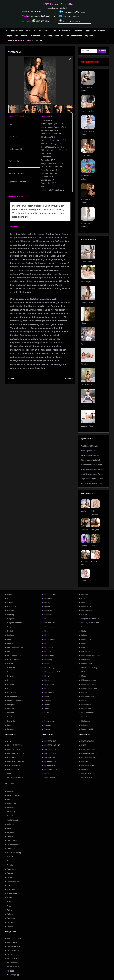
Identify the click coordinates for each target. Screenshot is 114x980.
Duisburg (66, 31)
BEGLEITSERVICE (14, 749)
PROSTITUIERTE (88, 778)
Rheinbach (11, 808)
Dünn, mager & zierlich (91, 460)
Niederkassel (86, 705)
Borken (10, 643)
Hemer (47, 664)
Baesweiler (11, 610)
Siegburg (11, 832)
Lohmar (84, 635)
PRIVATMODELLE (88, 774)
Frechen (10, 729)
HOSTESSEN (49, 774)
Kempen (48, 725)
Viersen (10, 861)
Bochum (38, 31)
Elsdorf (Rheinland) (15, 696)
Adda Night (86, 282)
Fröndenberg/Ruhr (51, 594)
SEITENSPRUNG (14, 946)
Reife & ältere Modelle (90, 455)
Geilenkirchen (50, 598)
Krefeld (24, 36)
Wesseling (11, 889)
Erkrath (10, 717)
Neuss (84, 700)
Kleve (83, 598)
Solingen (11, 836)
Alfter (9, 598)
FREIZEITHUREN (51, 741)
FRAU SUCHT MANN (15, 778)
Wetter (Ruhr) (12, 894)
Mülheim (65, 36)
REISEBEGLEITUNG (15, 938)
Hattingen (48, 651)
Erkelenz (11, 713)
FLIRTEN (11, 774)
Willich (10, 902)
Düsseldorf (77, 31)
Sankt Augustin (13, 820)
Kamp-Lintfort (50, 721)
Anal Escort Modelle (90, 446)
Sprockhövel (12, 840)
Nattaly (94, 546)
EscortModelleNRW (69, 12)
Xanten (10, 926)
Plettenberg (86, 721)
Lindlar (84, 631)
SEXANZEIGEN (13, 950)
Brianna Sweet (87, 302)
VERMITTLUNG (13, 975)
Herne (47, 676)
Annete (94, 561)
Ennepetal (11, 705)
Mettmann (85, 672)
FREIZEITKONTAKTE (52, 745)
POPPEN (85, 770)
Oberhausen (77, 36)
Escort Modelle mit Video (92, 483)
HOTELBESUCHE (88, 741)
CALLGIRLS (12, 757)
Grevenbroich (50, 623)
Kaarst (47, 713)
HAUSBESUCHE (51, 753)
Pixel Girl (66, 17)
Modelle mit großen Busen (92, 474)
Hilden (47, 688)
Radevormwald (87, 729)
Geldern (47, 602)
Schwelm (11, 824)
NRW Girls (66, 21)
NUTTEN (85, 761)
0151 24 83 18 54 (34, 12)
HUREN (84, 745)
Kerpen (47, 729)
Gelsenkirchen (99, 31)
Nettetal (84, 692)
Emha (83, 580)
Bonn (46, 31)
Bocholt (10, 631)
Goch (46, 619)
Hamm (47, 643)
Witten (10, 910)
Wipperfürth (12, 906)
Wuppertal (89, 36)
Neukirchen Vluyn (88, 696)
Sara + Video (86, 155)
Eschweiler (12, 721)
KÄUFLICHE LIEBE (88, 749)
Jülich (47, 709)
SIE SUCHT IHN (13, 967)
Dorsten (10, 676)
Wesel (10, 885)
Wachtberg (11, 869)
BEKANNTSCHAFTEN (16, 753)
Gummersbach (50, 627)
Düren (10, 688)
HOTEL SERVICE (51, 778)
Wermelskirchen (13, 881)
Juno (83, 405)
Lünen (84, 643)
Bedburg (11, 615)
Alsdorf (10, 602)
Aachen (10, 594)
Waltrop (10, 873)
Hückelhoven (49, 692)
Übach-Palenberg (14, 853)
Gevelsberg (49, 610)
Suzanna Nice (87, 426)
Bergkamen (12, 627)
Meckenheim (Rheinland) (91, 655)
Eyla (83, 344)
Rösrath (10, 816)
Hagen (9, 36)
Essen (88, 31)
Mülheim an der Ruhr (89, 688)
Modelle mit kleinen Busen (92, 469)
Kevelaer (85, 594)
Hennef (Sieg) (50, 668)
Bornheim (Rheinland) (16, 647)
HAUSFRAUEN (50, 757)
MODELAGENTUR (88, 757)
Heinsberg (48, 660)
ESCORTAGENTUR (14, 765)
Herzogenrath (50, 684)
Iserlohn (48, 700)
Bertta (83, 511)
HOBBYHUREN (50, 761)
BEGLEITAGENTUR (14, 745)
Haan (46, 631)
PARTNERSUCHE (88, 765)
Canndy (84, 530)
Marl (83, 647)
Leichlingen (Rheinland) (90, 623)
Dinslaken (11, 668)
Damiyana (95, 530)
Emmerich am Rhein (15, 700)
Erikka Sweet (86, 261)
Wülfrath (11, 914)
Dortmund (55, 31)
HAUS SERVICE (50, 749)
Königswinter (86, 606)
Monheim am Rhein (89, 684)
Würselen (11, 922)
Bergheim (11, 619)
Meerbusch (86, 660)
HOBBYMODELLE (51, 765)
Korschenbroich (87, 610)
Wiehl (10, 898)
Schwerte (11, 828)
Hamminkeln (49, 647)
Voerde (10, 865)
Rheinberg (11, 812)
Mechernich (86, 651)
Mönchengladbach (51, 36)
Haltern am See (50, 639)
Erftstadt (11, 709)
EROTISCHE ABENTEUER (17, 761)
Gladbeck (48, 615)
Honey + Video (87, 111)
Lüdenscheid (86, 639)
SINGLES (11, 971)
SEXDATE (11, 954)
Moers (84, 676)
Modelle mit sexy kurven (91, 465)
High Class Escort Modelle (92, 479)
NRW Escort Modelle (57, 4)
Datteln (10, 664)
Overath (84, 717)
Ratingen (11, 791)
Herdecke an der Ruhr (53, 672)
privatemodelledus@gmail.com (41, 16)
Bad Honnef (12, 606)
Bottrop (10, 651)
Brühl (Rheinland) (14, 655)
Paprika (84, 546)
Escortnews (10, 783)
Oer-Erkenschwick (88, 713)
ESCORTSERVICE (14, 770)
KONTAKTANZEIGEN (89, 753)
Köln (17, 36)
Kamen (47, 717)
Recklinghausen (13, 795)
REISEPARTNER (13, 942)
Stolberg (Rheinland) (15, 844)
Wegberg (11, 877)
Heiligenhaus (49, 655)
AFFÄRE (10, 741)
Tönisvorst (11, 849)
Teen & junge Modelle (90, 451)
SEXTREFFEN (12, 963)
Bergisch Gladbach (15, 623)
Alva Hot (85, 364)
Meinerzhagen (87, 664)
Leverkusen (35, 36)
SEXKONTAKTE (13, 959)
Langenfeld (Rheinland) (90, 619)
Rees (9, 799)
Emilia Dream (87, 385)
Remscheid (12, 804)
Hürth (47, 696)
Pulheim (84, 725)
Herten (47, 680)
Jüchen (47, 705)
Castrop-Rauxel (13, 660)
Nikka (83, 323)
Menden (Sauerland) (89, 668)
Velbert (10, 857)
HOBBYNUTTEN (51, 770)
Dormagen (11, 672)
